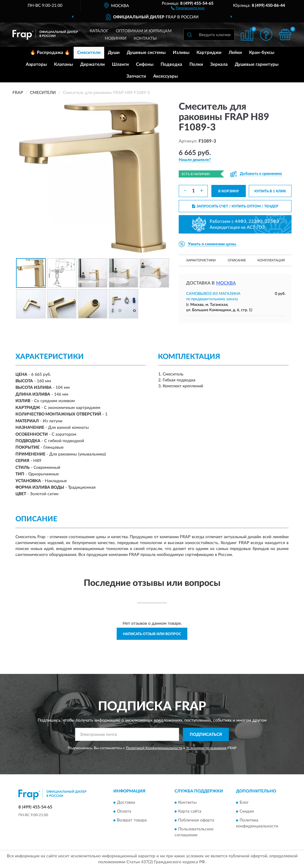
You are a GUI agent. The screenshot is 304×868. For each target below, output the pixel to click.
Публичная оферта (196, 821)
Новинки (116, 39)
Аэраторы (36, 64)
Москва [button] (226, 283)
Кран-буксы (262, 53)
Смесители (89, 53)
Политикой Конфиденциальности (154, 748)
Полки (196, 64)
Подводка (171, 64)
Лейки (235, 53)
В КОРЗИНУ (229, 191)
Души (114, 53)
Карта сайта (190, 812)
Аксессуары (166, 76)
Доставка (126, 803)
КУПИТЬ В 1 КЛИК (270, 191)
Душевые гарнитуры (257, 64)
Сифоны (145, 64)
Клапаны (64, 64)
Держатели (92, 64)
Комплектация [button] (271, 260)
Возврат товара (132, 821)
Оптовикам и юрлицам (144, 31)
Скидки (247, 812)
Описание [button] (237, 260)
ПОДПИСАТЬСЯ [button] (206, 735)
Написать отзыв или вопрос (152, 634)
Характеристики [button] (201, 260)
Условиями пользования (206, 748)
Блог (244, 803)
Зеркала (219, 64)
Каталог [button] (99, 31)
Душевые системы (146, 53)
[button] (188, 8)
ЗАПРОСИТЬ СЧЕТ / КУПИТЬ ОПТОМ (235, 206)
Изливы (181, 53)
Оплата (124, 812)
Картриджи (209, 53)
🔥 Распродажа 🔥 (50, 53)
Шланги (120, 64)
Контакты (145, 39)
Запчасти (136, 76)
